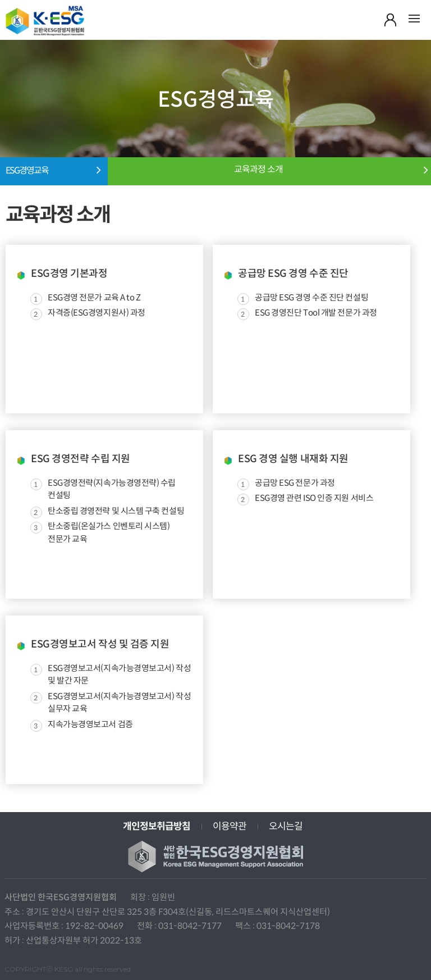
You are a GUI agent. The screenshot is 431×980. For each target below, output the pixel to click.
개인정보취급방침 (157, 826)
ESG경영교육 (27, 171)
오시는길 (286, 826)
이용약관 (230, 826)
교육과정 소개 (258, 170)
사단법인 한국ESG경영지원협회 (45, 24)
